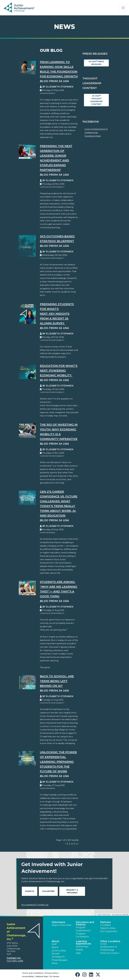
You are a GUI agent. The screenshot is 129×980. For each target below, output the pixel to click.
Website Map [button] (42, 976)
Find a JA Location (110, 953)
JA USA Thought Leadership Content (96, 100)
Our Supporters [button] (109, 931)
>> (77, 843)
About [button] (55, 941)
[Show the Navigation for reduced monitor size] (123, 8)
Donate (30, 891)
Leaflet (99, 915)
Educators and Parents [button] (85, 923)
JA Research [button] (58, 957)
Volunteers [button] (58, 922)
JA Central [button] (54, 976)
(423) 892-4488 (15, 961)
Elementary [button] (82, 947)
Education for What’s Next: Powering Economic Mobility (59, 370)
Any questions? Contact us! (35, 905)
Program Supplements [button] (83, 929)
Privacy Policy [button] (51, 973)
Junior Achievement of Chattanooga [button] (109, 947)
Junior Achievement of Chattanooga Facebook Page (96, 132)
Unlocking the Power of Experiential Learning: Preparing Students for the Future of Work (58, 762)
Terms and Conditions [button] (33, 973)
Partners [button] (105, 922)
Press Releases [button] (59, 960)
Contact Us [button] (14, 958)
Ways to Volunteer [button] (62, 925)
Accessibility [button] (28, 976)
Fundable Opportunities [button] (108, 927)
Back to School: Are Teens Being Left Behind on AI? (57, 681)
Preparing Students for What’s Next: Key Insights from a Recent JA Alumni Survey (57, 314)
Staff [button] (54, 944)
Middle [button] (80, 950)
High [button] (78, 953)
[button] (78, 975)
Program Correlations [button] (82, 935)
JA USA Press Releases (96, 63)
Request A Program (72, 891)
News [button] (55, 963)
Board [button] (55, 947)
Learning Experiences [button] (83, 942)
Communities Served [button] (59, 952)
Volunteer (48, 891)
